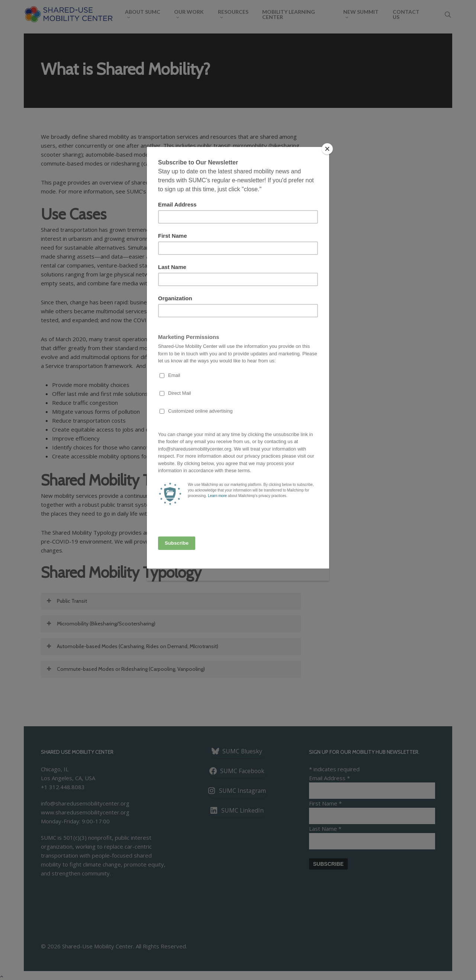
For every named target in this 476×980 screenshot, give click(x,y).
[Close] (327, 149)
